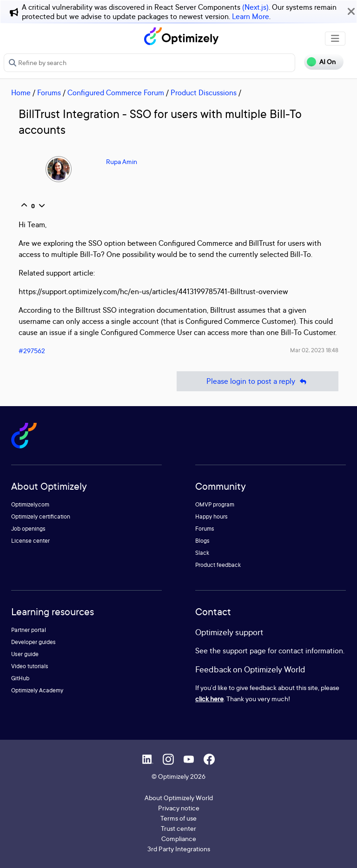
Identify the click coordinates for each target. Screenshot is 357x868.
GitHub (20, 678)
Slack (202, 553)
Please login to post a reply (258, 381)
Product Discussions (204, 92)
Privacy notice (179, 808)
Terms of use (178, 818)
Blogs (202, 541)
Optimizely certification (41, 516)
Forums (49, 92)
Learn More (251, 16)
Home (21, 92)
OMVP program (215, 504)
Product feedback (218, 565)
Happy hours (212, 516)
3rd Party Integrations (179, 849)
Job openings (28, 529)
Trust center (178, 828)
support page (244, 651)
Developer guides (33, 642)
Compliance (179, 838)
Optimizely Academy (37, 690)
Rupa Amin (122, 161)
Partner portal (29, 630)
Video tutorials (30, 666)
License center (30, 541)
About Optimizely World (179, 798)
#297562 (32, 351)
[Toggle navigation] (335, 39)
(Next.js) (255, 7)
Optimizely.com (30, 504)
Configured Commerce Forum (116, 92)
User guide (25, 654)
